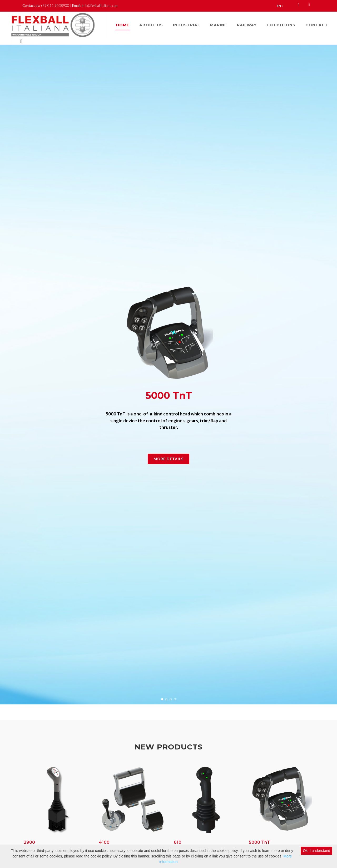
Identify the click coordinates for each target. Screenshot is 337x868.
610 (178, 842)
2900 (29, 842)
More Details (168, 459)
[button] (162, 699)
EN (280, 6)
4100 (104, 842)
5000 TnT (259, 842)
